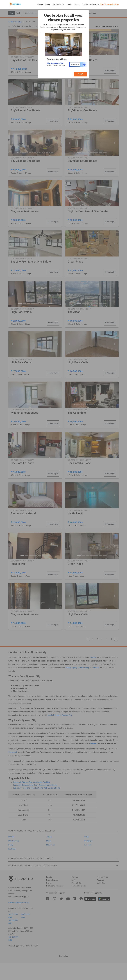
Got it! (80, 74)
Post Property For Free (110, 4)
